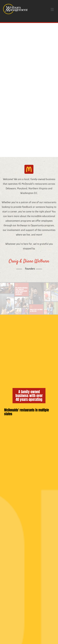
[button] (52, 10)
